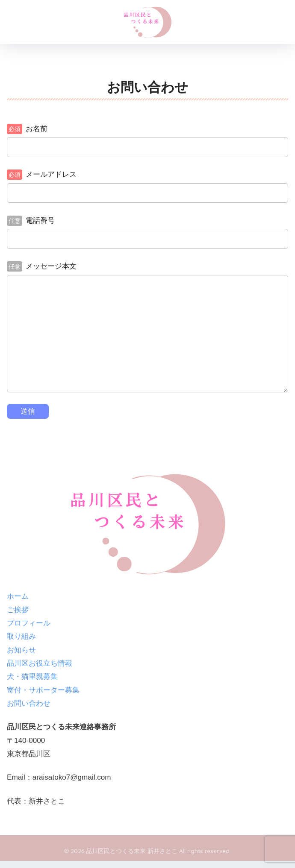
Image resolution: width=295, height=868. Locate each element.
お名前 (27, 129)
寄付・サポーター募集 (43, 690)
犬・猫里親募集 (32, 677)
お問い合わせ (29, 703)
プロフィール (29, 623)
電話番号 (31, 221)
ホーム (18, 596)
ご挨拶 (18, 610)
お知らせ (21, 650)
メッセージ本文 (42, 266)
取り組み (21, 636)
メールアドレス (42, 175)
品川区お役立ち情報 (40, 663)
